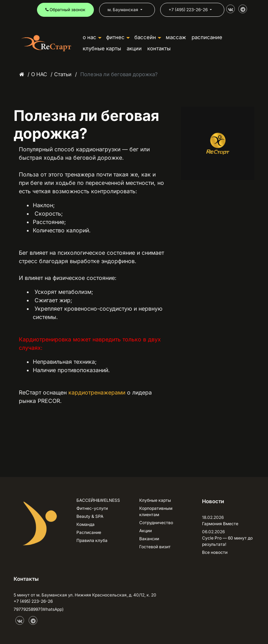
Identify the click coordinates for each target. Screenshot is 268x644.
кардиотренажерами (97, 392)
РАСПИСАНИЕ (207, 37)
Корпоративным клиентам (156, 511)
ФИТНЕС (118, 37)
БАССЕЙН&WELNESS (98, 500)
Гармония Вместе (220, 524)
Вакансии (149, 539)
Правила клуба (92, 540)
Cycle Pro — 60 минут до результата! (227, 541)
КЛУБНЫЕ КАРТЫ (102, 48)
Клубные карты (155, 500)
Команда (85, 524)
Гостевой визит (155, 547)
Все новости (215, 552)
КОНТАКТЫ (159, 48)
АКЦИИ (134, 48)
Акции (146, 531)
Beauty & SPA (90, 516)
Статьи (63, 74)
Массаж (176, 37)
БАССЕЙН (148, 37)
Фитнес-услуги (92, 508)
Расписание (89, 532)
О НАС (92, 37)
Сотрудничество (156, 523)
